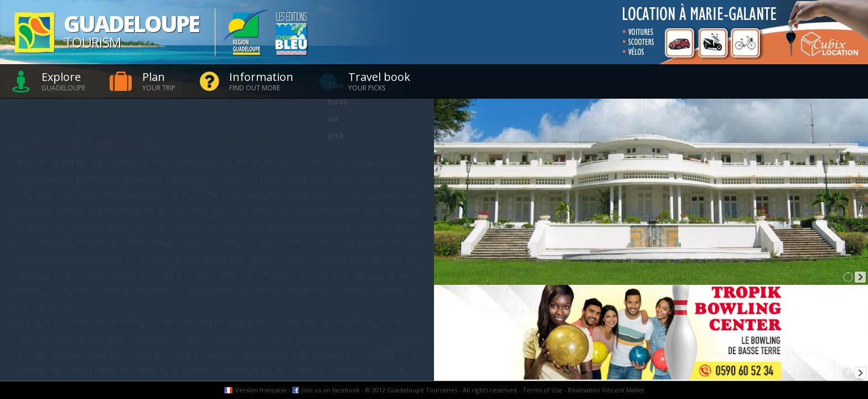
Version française (261, 390)
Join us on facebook (331, 390)
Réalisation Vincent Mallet (606, 390)
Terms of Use (542, 390)
